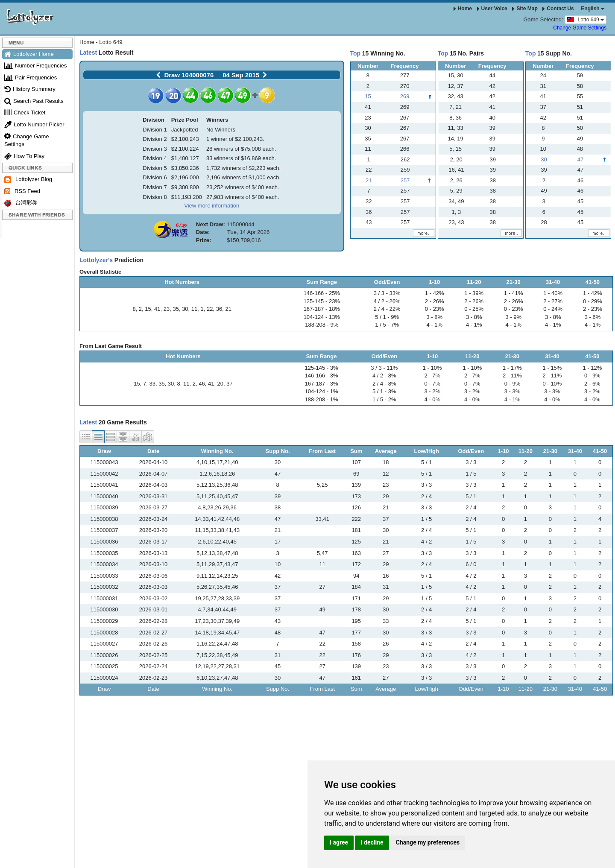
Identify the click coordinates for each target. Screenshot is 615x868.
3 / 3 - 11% (384, 368)
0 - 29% (593, 301)
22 (210, 309)
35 (176, 309)
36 (219, 309)
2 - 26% (435, 301)
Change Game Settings (580, 28)
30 (185, 309)
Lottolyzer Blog (28, 180)
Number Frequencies (35, 66)
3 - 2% (432, 391)
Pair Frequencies (31, 77)
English (593, 9)
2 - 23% (593, 309)
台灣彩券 (21, 203)
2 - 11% (512, 376)
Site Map (525, 9)
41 (157, 309)
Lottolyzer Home (29, 54)
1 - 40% (553, 293)
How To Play (24, 156)
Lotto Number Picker (34, 124)
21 (228, 309)
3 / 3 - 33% (387, 293)
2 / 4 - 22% (387, 309)
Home (463, 9)
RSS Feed (22, 191)
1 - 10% (432, 368)
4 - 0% (432, 399)
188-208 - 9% (322, 325)
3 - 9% (513, 317)
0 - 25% (474, 309)
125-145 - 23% (322, 301)
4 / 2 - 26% (387, 301)
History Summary (30, 89)
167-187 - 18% (322, 309)
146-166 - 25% (322, 293)
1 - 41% (514, 293)
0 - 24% (553, 309)
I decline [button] (372, 842)
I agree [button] (339, 842)
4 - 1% (434, 325)
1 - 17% (512, 368)
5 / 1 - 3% (384, 391)
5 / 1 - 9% (387, 317)
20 (220, 384)
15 (148, 309)
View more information (212, 206)
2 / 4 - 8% (384, 384)
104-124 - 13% (322, 317)
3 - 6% (593, 317)
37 (229, 384)
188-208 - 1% (322, 399)
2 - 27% (553, 301)
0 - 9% (512, 384)
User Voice (492, 9)
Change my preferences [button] (428, 842)
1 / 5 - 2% (384, 399)
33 (152, 384)
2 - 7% (432, 376)
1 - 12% (593, 368)
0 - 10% (552, 384)
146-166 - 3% (322, 376)
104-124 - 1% (322, 391)
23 (167, 309)
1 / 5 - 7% (387, 325)
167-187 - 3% (322, 384)
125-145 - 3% (322, 368)
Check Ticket (25, 113)
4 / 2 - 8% (384, 376)
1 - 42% (435, 293)
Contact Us (558, 9)
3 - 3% (512, 391)
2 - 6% (592, 384)
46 (202, 384)
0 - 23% (435, 309)
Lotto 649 (586, 19)
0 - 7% (432, 384)
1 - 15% (552, 368)
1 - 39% (474, 293)
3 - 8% (434, 317)
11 (194, 309)
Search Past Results (34, 101)
